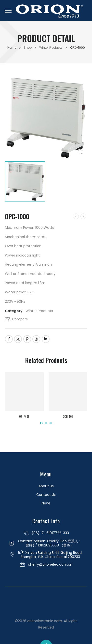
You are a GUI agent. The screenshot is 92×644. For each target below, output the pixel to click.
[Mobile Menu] (8, 10)
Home (12, 48)
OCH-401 (68, 416)
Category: (14, 311)
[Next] (83, 216)
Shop (28, 48)
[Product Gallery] (80, 152)
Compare (20, 319)
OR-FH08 (24, 416)
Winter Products (51, 48)
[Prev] (76, 216)
